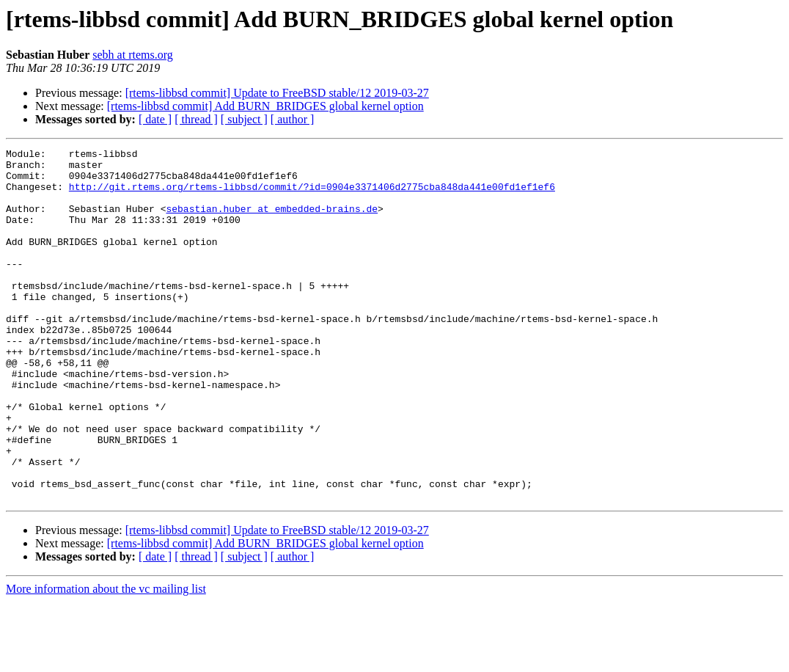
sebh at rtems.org (132, 55)
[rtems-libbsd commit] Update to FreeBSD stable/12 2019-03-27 (277, 93)
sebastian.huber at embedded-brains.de (272, 222)
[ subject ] (244, 119)
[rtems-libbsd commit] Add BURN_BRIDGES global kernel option (265, 106)
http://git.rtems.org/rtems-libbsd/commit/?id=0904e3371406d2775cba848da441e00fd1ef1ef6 (312, 195)
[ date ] (155, 119)
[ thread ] (196, 119)
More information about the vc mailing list (106, 659)
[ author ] (293, 119)
